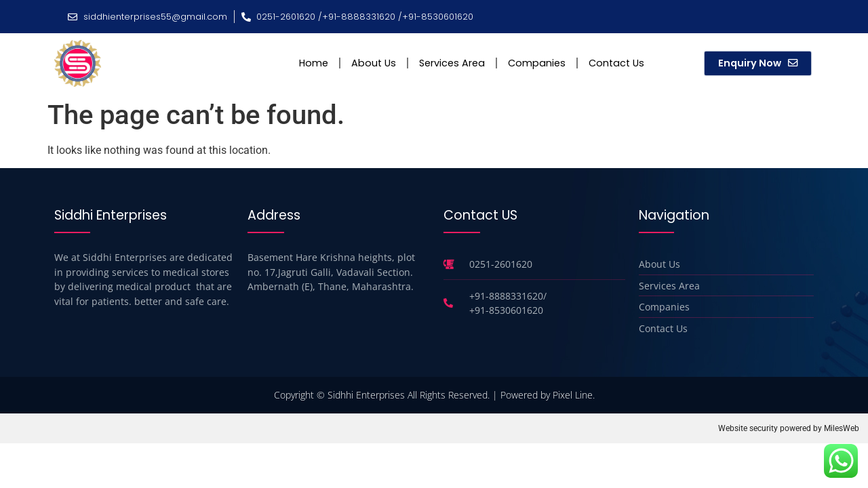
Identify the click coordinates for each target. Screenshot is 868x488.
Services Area (452, 63)
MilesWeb (842, 428)
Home (314, 63)
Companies (537, 63)
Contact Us (616, 63)
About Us (374, 63)
